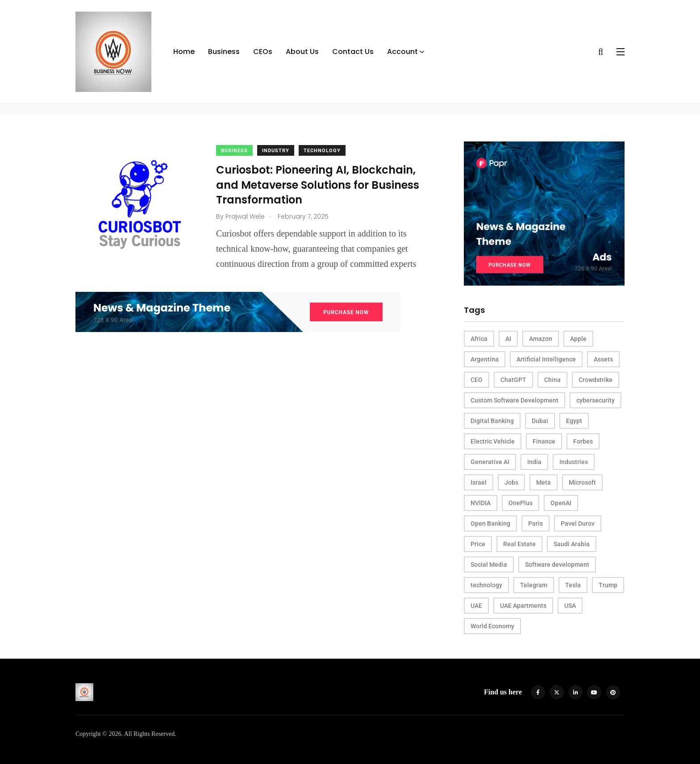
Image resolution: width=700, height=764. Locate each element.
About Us (302, 52)
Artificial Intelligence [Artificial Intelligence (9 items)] (546, 359)
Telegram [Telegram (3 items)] (534, 585)
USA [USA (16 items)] (570, 606)
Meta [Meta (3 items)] (544, 482)
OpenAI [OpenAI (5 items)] (561, 503)
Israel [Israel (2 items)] (479, 482)
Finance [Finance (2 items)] (544, 441)
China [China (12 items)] (552, 380)
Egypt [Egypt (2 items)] (574, 421)
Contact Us (353, 52)
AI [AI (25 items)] (508, 339)
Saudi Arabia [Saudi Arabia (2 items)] (572, 544)
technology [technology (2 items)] (486, 585)
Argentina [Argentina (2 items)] (485, 359)
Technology (322, 151)
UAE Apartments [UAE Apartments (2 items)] (523, 606)
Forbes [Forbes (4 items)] (583, 441)
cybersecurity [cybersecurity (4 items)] (596, 400)
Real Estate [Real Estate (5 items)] (519, 544)
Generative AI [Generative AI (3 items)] (490, 462)
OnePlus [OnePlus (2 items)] (521, 503)
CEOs (263, 52)
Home (184, 52)
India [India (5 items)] (534, 462)
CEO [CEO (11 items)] (477, 380)
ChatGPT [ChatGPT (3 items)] (513, 380)
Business (224, 52)
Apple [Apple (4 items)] (578, 339)
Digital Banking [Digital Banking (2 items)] (492, 421)
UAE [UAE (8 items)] (476, 606)
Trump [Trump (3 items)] (608, 585)
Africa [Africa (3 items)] (479, 339)
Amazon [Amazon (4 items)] (541, 339)
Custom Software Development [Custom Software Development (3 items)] (515, 400)
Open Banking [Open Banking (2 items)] (490, 523)
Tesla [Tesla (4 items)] (573, 585)
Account (402, 52)
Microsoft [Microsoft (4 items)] (582, 482)
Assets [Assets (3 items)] (603, 359)
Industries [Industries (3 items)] (574, 462)
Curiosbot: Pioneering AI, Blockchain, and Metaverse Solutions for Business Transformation (318, 185)
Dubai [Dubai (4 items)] (540, 421)
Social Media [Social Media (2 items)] (489, 565)
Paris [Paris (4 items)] (535, 523)
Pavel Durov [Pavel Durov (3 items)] (578, 523)
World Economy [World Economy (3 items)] (492, 626)
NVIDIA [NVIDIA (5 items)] (481, 503)
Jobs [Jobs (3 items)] (511, 482)
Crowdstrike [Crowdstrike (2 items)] (596, 380)
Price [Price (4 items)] (478, 544)
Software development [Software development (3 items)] (557, 565)
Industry (276, 151)
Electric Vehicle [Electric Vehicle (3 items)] (493, 441)
